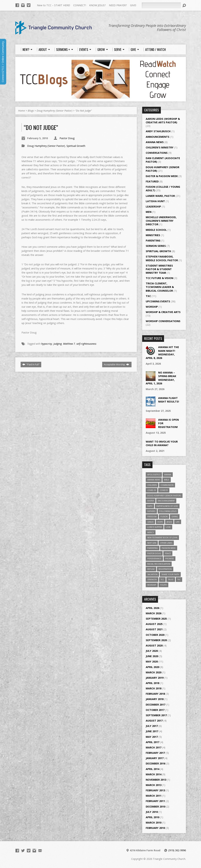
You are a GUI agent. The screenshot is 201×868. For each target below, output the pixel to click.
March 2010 (154, 823)
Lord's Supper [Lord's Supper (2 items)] (155, 527)
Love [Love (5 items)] (168, 527)
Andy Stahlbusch (158, 131)
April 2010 (152, 817)
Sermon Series (156, 246)
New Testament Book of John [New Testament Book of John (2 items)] (162, 537)
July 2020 (152, 651)
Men (149, 212)
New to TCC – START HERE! (53, 5)
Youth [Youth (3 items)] (163, 585)
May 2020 (152, 661)
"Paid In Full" (31, 364)
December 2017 (156, 705)
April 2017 (152, 742)
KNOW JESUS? (97, 5)
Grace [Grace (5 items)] (150, 522)
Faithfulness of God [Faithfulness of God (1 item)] (167, 506)
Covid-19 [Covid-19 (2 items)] (152, 490)
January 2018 (155, 699)
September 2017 (156, 715)
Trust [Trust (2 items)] (171, 579)
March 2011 (154, 796)
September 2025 (156, 619)
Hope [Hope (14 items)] (160, 522)
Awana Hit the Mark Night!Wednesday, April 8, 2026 (162, 352)
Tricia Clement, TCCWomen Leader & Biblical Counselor (160, 287)
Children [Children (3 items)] (152, 485)
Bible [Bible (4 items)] (167, 480)
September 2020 (156, 640)
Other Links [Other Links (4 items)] (166, 543)
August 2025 (154, 624)
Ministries (153, 235)
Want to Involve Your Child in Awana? (162, 443)
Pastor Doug (67, 138)
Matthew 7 (69, 344)
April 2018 (152, 683)
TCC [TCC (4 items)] (162, 579)
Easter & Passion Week (162, 176)
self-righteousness (86, 344)
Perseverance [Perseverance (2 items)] (154, 558)
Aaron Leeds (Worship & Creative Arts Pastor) (163, 121)
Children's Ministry (160, 147)
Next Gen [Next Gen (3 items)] (152, 543)
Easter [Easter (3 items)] (151, 501)
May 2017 (152, 737)
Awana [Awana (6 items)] (168, 474)
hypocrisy (47, 344)
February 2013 (155, 790)
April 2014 (152, 769)
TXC (148, 296)
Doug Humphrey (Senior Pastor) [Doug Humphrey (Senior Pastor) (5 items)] (164, 495)
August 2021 (154, 629)
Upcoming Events (158, 301)
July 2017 (152, 726)
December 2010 (156, 807)
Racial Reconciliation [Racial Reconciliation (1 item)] (159, 564)
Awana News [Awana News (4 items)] (154, 480)
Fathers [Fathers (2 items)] (151, 511)
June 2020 (152, 656)
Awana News (155, 142)
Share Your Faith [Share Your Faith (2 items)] (170, 574)
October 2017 (155, 710)
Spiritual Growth (76, 146)
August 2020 (154, 645)
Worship (152, 307)
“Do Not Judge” (83, 111)
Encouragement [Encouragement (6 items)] (166, 501)
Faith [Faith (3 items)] (150, 506)
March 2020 (154, 672)
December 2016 (156, 763)
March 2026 (154, 613)
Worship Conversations (163, 321)
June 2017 (152, 731)
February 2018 (155, 694)
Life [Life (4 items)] (178, 522)
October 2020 (155, 635)
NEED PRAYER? (118, 5)
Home (22, 111)
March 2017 (154, 747)
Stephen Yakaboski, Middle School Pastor (162, 258)
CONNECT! (80, 5)
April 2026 (152, 608)
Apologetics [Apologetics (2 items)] (154, 474)
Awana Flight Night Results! (169, 400)
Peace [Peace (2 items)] (168, 553)
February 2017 (155, 753)
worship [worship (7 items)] (152, 585)
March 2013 (154, 785)
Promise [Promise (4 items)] (170, 558)
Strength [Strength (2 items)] (152, 579)
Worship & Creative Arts (163, 312)
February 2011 (155, 801)
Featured (152, 181)
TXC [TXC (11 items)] (179, 579)
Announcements (158, 137)
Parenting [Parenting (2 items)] (153, 548)
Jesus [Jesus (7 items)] (169, 522)
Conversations (157, 153)
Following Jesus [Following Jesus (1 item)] (168, 511)
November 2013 (156, 780)
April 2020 (152, 667)
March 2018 (154, 688)
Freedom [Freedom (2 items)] (152, 516)
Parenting (153, 240)
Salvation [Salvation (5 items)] (152, 574)
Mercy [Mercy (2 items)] (151, 532)
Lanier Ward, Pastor (160, 196)
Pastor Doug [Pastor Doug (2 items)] (154, 553)
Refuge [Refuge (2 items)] (151, 569)
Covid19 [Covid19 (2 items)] (164, 490)
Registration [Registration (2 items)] (165, 569)
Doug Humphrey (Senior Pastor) (54, 111)
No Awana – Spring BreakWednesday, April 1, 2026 (161, 378)
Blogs (31, 111)
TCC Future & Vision (160, 278)
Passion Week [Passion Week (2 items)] (169, 548)
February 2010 (155, 828)
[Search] (161, 5)
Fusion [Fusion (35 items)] (164, 516)
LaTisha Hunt (155, 201)
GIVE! (133, 5)
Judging (58, 344)
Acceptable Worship (116, 364)
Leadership (153, 207)
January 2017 (155, 758)
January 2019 (155, 678)
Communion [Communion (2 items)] (167, 485)
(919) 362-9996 (177, 850)
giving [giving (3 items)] (175, 516)
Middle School (156, 230)
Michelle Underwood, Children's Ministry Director (161, 221)
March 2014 (154, 774)
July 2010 (152, 812)
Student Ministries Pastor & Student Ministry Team (159, 269)
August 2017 (154, 721)
